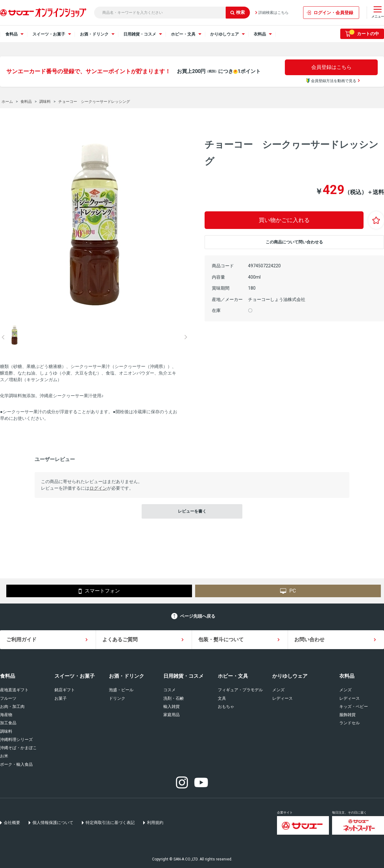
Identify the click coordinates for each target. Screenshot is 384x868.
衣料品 (347, 676)
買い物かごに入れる (284, 220)
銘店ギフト (65, 690)
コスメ (169, 690)
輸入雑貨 (172, 707)
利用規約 (155, 823)
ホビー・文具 (233, 676)
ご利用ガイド (21, 640)
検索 (238, 12)
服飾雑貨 (347, 715)
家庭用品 (172, 715)
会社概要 (12, 823)
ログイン (98, 488)
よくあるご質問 (120, 640)
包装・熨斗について (221, 640)
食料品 (8, 676)
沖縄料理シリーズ (16, 740)
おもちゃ (226, 707)
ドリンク (117, 698)
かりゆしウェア (290, 676)
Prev (3, 337)
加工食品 (8, 723)
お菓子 (61, 698)
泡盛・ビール (121, 690)
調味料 (6, 731)
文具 (222, 698)
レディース (282, 698)
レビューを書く (192, 511)
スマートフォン (99, 591)
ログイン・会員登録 (333, 13)
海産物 (6, 715)
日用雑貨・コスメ (184, 676)
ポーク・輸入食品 (16, 764)
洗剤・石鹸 (174, 698)
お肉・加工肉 (12, 707)
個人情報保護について (53, 823)
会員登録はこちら (331, 67)
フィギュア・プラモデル (240, 690)
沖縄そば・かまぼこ (18, 748)
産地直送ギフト (14, 690)
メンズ (278, 690)
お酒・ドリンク (127, 676)
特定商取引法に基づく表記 (110, 823)
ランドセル (350, 723)
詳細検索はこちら (274, 13)
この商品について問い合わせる (294, 242)
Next (186, 337)
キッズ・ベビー (354, 707)
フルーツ (8, 698)
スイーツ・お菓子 (75, 676)
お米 (4, 756)
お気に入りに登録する (376, 220)
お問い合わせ (309, 640)
